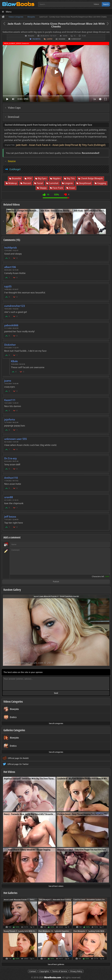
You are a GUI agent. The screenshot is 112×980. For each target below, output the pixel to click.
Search (106, 4)
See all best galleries (56, 964)
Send (56, 693)
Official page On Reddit (18, 758)
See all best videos (56, 886)
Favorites (36, 39)
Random (62, 39)
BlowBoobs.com (53, 978)
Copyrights (44, 971)
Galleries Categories (14, 730)
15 (74, 36)
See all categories (56, 723)
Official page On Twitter (18, 764)
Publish (56, 582)
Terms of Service (60, 971)
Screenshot (76, 39)
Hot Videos (9, 772)
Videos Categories (13, 702)
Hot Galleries (10, 893)
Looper (49, 39)
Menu (9, 12)
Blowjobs (31, 36)
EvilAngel (15, 169)
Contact (33, 971)
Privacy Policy (76, 971)
